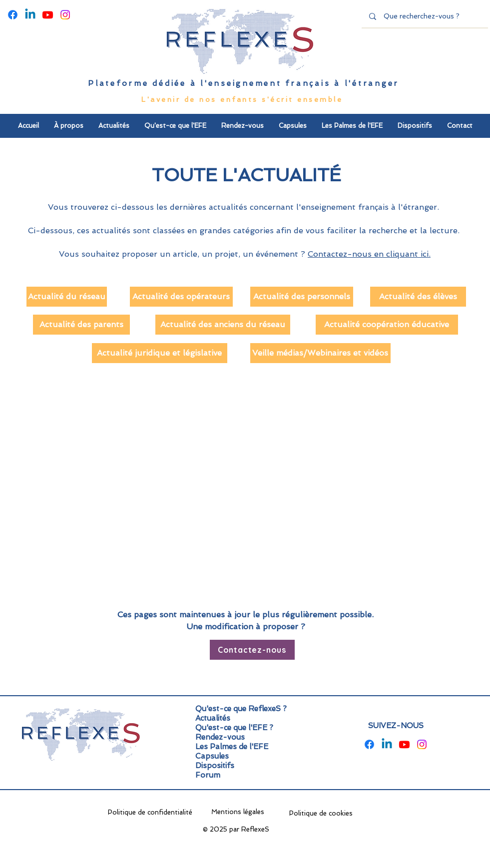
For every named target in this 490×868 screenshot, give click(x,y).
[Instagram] (65, 15)
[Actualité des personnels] (302, 297)
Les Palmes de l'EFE (232, 747)
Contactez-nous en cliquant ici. (369, 254)
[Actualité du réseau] (67, 297)
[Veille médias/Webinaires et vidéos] (320, 353)
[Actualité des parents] (81, 325)
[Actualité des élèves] (418, 297)
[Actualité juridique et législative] (160, 353)
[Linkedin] (30, 15)
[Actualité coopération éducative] (387, 325)
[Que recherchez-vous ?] (425, 16)
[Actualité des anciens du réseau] (223, 325)
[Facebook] (13, 15)
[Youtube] (48, 15)
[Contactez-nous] (252, 650)
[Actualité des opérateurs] (181, 297)
